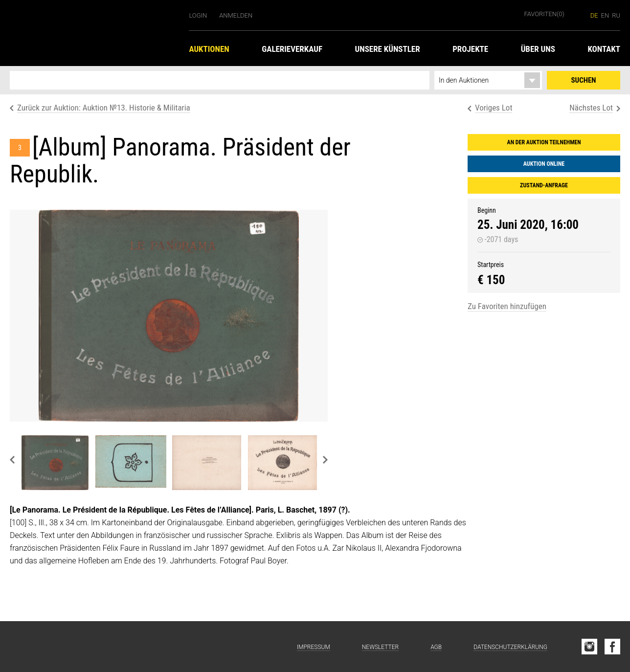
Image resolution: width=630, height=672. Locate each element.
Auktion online (544, 164)
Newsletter (380, 647)
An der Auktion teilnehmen (544, 142)
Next (325, 460)
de (594, 15)
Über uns (538, 49)
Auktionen (209, 49)
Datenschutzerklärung (510, 647)
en (605, 15)
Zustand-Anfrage (544, 185)
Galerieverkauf (292, 49)
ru (616, 15)
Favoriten (544, 14)
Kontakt (604, 49)
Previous (12, 460)
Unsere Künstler (388, 49)
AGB (436, 647)
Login (198, 15)
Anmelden (236, 15)
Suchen (584, 80)
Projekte (470, 49)
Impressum (314, 647)
